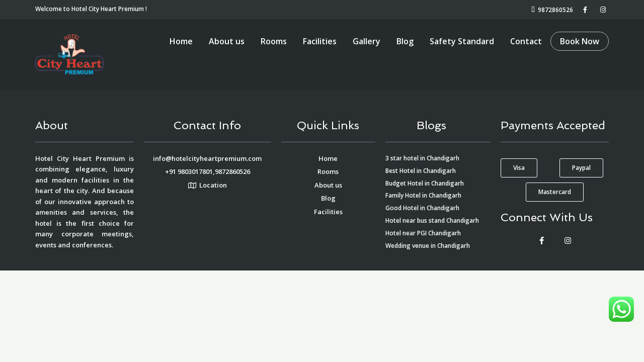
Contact (526, 41)
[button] (519, 168)
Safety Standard (462, 41)
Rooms (274, 41)
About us (227, 41)
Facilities (320, 41)
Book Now (580, 41)
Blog (405, 41)
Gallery (367, 41)
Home (181, 41)
